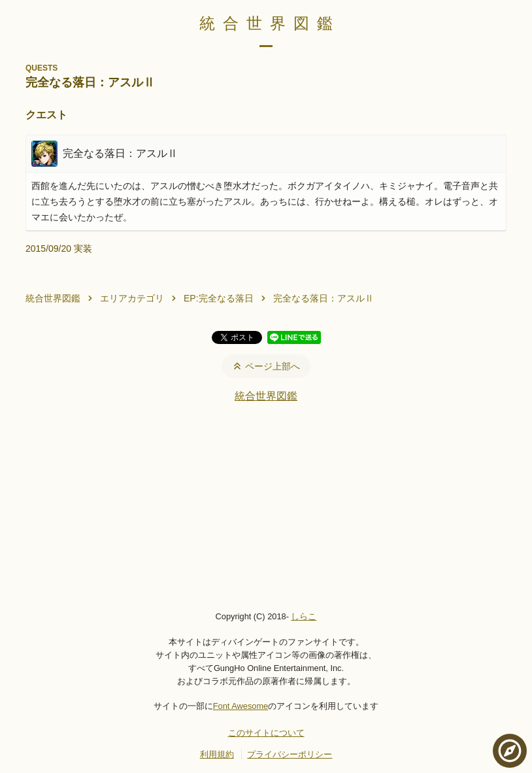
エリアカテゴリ (132, 298)
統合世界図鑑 (270, 23)
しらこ (304, 616)
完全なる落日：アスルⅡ (324, 298)
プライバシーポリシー (290, 754)
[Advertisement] (266, 506)
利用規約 (217, 754)
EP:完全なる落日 (219, 298)
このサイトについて (266, 733)
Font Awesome (241, 706)
